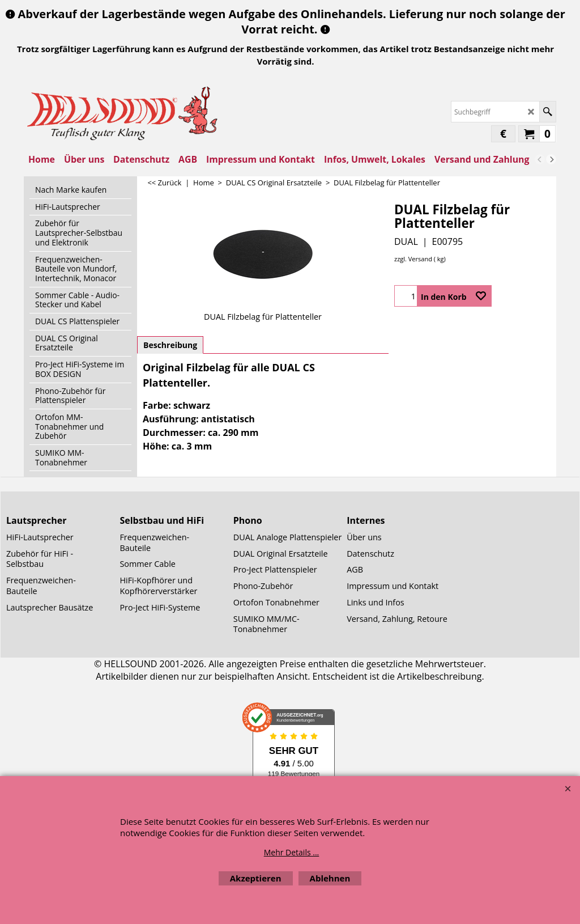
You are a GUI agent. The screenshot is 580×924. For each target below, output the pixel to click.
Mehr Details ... (292, 852)
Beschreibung (170, 345)
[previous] (540, 159)
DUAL (406, 241)
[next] (551, 159)
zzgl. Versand (413, 259)
